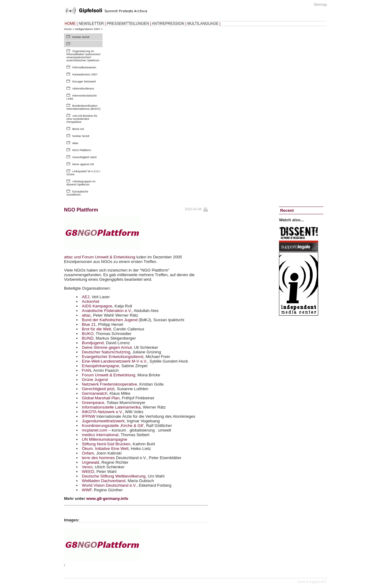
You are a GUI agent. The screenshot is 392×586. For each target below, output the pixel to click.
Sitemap (320, 5)
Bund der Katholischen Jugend (110, 320)
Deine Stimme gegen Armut (107, 347)
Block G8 (78, 129)
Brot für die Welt (96, 329)
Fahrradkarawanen (84, 67)
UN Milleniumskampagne (104, 439)
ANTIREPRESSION (168, 24)
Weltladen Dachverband (104, 481)
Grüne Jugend (95, 380)
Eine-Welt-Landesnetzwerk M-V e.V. (114, 361)
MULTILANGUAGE (203, 24)
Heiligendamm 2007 (87, 29)
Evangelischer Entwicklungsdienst (113, 357)
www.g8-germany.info (107, 498)
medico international (100, 435)
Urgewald (90, 462)
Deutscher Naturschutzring (106, 352)
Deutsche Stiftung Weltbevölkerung (114, 476)
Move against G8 (83, 164)
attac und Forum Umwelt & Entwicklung (100, 257)
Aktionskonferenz (83, 89)
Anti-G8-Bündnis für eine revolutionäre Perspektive (82, 119)
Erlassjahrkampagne (100, 366)
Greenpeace (93, 403)
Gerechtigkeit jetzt (98, 389)
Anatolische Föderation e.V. (107, 311)
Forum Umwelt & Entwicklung (108, 375)
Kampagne (97, 306)
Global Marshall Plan (101, 398)
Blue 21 (89, 324)
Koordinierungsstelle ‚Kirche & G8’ (113, 426)
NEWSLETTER (91, 24)
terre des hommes (98, 458)
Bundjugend (93, 343)
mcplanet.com (94, 430)
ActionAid (90, 301)
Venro (87, 467)
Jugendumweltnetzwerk (103, 421)
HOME (70, 24)
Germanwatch (94, 393)
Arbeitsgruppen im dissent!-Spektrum (81, 183)
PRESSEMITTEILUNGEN (128, 24)
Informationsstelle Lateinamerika (111, 407)
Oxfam (88, 453)
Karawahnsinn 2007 (85, 74)
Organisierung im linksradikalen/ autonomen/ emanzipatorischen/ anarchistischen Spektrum (83, 56)
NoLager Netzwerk (84, 82)
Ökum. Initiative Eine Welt (105, 449)
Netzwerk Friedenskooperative (109, 384)
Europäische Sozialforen (77, 193)
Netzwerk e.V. (102, 412)
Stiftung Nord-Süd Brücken (106, 444)
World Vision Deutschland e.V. (109, 485)
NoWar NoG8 (81, 37)
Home (68, 29)
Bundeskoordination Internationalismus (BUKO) (83, 107)
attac (75, 143)
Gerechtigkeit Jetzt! (85, 157)
